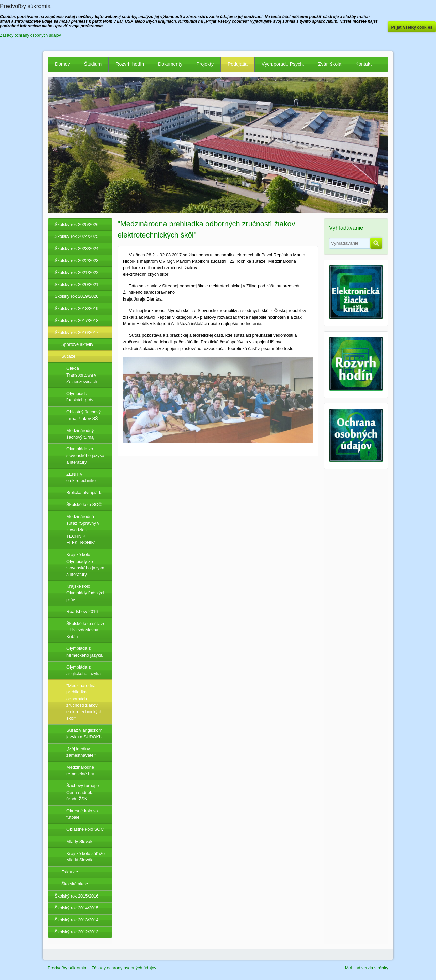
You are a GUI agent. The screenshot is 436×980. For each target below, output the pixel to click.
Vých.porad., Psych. (283, 64)
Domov (63, 64)
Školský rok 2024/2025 (76, 236)
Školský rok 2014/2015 (76, 908)
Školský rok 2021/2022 (76, 272)
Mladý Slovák (79, 841)
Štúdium (93, 64)
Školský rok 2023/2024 (76, 249)
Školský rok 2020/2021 (76, 284)
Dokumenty (170, 64)
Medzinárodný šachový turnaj (81, 434)
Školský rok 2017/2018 (76, 320)
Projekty (205, 64)
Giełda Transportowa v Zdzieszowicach (82, 375)
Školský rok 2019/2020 (76, 296)
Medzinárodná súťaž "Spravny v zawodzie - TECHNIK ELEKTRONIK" (83, 530)
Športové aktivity (77, 344)
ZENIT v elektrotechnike (81, 477)
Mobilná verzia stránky (367, 968)
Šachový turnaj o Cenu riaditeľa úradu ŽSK (83, 792)
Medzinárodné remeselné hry (80, 770)
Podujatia (238, 64)
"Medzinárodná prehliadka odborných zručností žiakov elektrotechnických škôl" (84, 702)
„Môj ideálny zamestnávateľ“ (81, 752)
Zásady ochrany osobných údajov (124, 968)
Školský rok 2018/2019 (76, 309)
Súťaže (68, 356)
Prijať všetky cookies (412, 27)
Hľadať (376, 243)
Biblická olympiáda (84, 493)
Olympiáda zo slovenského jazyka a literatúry (85, 455)
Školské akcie (75, 884)
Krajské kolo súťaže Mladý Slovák (85, 857)
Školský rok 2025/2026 (76, 224)
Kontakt (363, 64)
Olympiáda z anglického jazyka (84, 670)
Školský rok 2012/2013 (76, 932)
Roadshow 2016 (82, 611)
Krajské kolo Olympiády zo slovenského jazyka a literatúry (85, 564)
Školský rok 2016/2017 (76, 332)
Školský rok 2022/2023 (76, 261)
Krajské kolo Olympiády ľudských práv (86, 593)
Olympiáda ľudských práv (80, 397)
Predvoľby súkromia (67, 968)
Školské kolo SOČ (84, 504)
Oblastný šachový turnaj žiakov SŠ (84, 415)
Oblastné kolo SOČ (85, 829)
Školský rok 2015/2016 (76, 896)
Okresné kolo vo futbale (82, 814)
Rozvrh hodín (130, 64)
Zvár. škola (330, 64)
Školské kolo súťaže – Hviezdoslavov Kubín (86, 630)
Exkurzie (70, 872)
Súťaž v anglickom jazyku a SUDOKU (84, 733)
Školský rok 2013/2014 (76, 920)
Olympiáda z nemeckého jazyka (84, 652)
